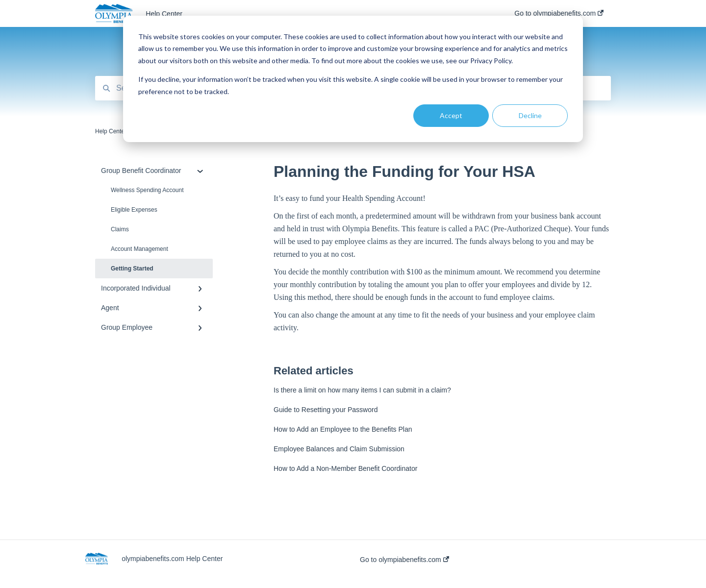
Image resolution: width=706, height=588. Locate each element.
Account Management (139, 249)
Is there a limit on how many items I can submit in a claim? (362, 390)
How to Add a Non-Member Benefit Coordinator (345, 468)
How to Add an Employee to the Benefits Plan (343, 429)
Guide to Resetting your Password (326, 410)
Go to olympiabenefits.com (404, 560)
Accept (451, 115)
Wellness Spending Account (147, 190)
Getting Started (132, 269)
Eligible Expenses (134, 210)
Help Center (164, 14)
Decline (530, 115)
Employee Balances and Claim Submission (339, 449)
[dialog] (353, 79)
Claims (120, 229)
